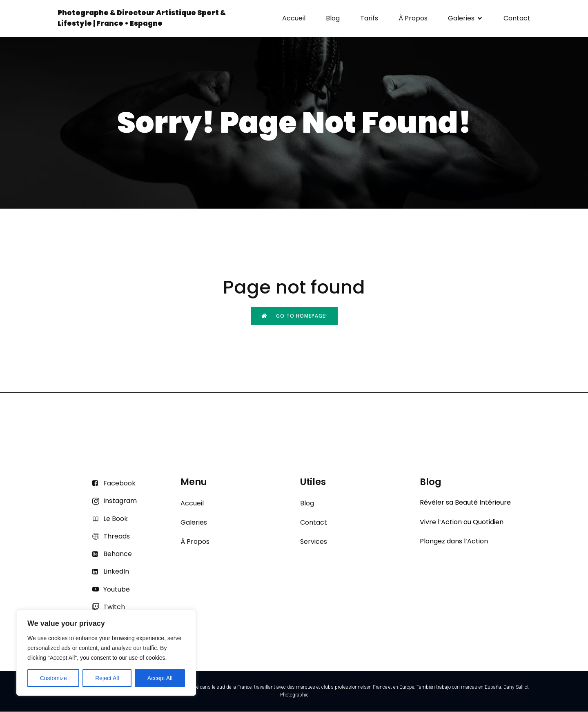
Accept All (160, 678)
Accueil (294, 19)
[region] (106, 653)
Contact (517, 19)
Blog (333, 19)
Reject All (107, 678)
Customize (53, 678)
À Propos (413, 19)
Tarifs (369, 19)
